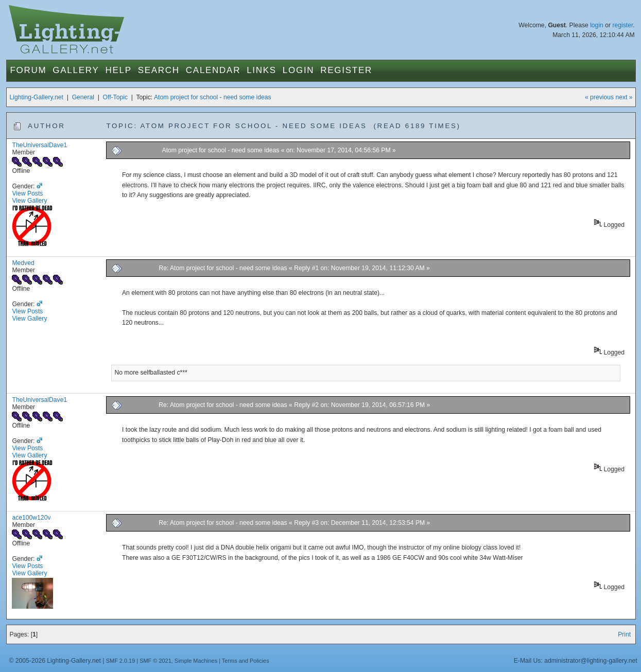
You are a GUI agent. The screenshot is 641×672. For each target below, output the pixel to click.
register (622, 25)
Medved (23, 263)
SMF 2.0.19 (121, 661)
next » (624, 97)
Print (624, 634)
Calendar (213, 70)
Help (118, 70)
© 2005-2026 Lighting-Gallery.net (55, 661)
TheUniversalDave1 (39, 145)
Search (159, 70)
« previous (599, 97)
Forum (28, 70)
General (83, 97)
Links (262, 70)
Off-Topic (115, 97)
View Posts (27, 193)
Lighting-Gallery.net (36, 97)
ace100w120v (31, 518)
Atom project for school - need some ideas (213, 97)
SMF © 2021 (155, 661)
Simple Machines (196, 661)
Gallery (76, 70)
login (597, 25)
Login (298, 70)
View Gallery (29, 201)
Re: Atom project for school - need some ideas (223, 268)
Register (346, 70)
